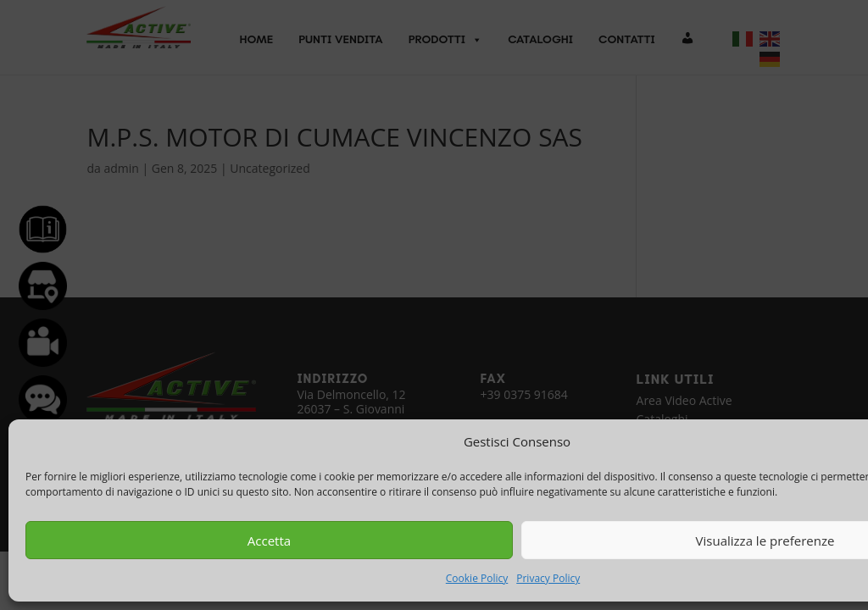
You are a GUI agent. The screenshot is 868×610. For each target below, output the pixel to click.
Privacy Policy (548, 578)
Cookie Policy (477, 578)
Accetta (269, 541)
